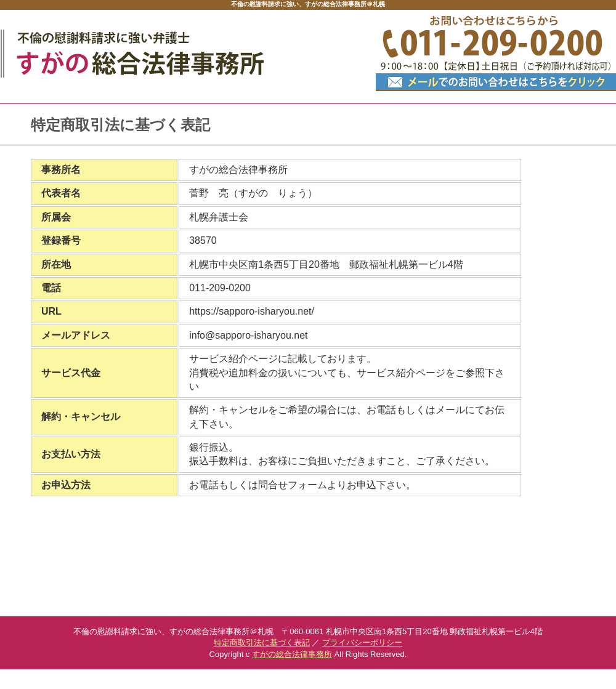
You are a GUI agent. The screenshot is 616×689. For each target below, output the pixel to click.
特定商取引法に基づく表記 (262, 643)
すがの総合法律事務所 (292, 654)
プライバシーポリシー (362, 643)
